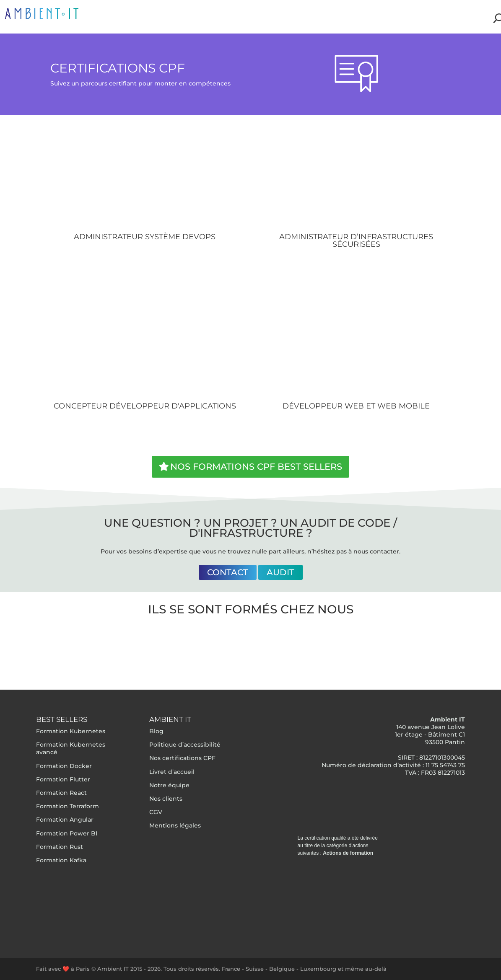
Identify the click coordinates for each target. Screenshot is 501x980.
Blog (156, 731)
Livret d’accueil (172, 772)
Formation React (61, 793)
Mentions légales (175, 825)
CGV (156, 812)
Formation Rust (60, 847)
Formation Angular (65, 820)
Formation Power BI (67, 833)
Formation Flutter (63, 779)
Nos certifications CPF (182, 758)
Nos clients (166, 799)
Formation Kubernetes (71, 731)
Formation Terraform (67, 806)
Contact (228, 572)
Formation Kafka (61, 860)
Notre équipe (169, 785)
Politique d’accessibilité (185, 745)
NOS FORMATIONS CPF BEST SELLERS (256, 467)
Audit (280, 572)
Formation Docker (64, 766)
